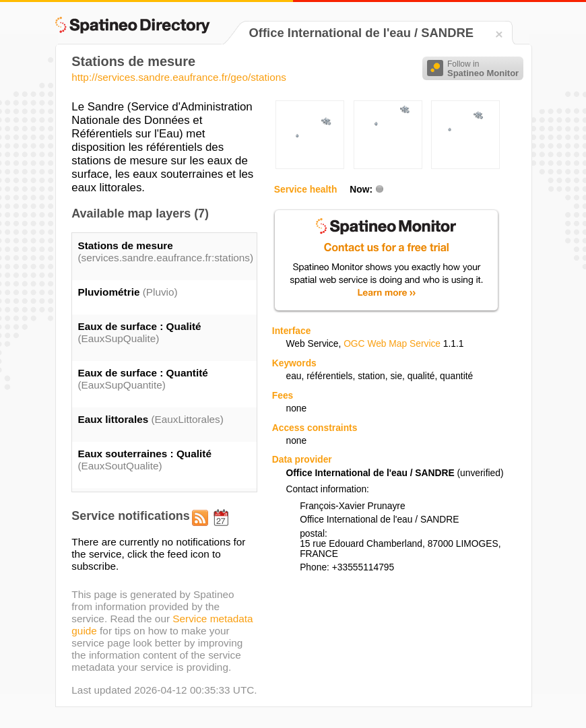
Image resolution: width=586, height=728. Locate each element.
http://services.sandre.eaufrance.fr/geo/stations (179, 77)
